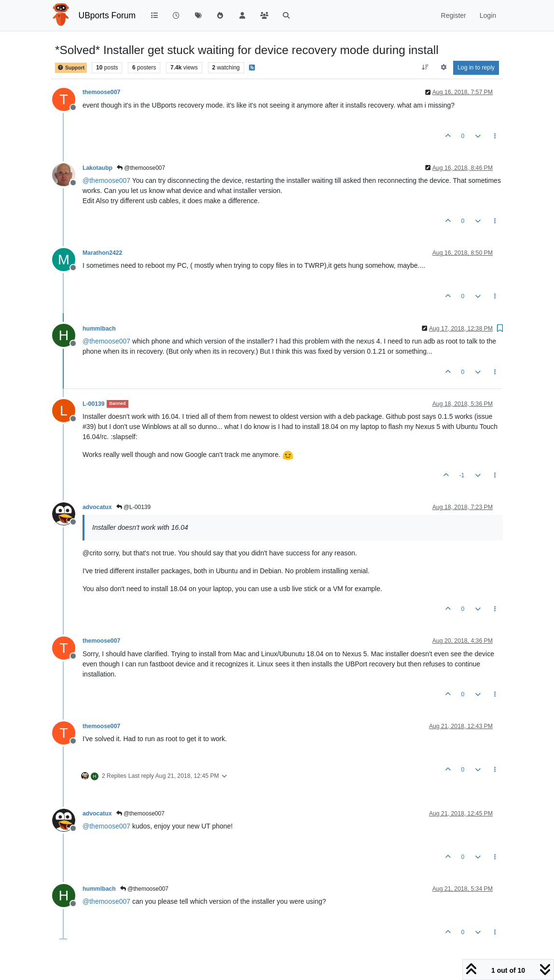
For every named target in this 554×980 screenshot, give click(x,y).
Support (71, 68)
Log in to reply (476, 68)
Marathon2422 (102, 253)
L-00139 (94, 404)
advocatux (97, 507)
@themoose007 (141, 168)
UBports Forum (107, 15)
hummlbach (99, 329)
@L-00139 (134, 507)
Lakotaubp (97, 168)
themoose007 (101, 92)
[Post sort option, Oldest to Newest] (425, 68)
